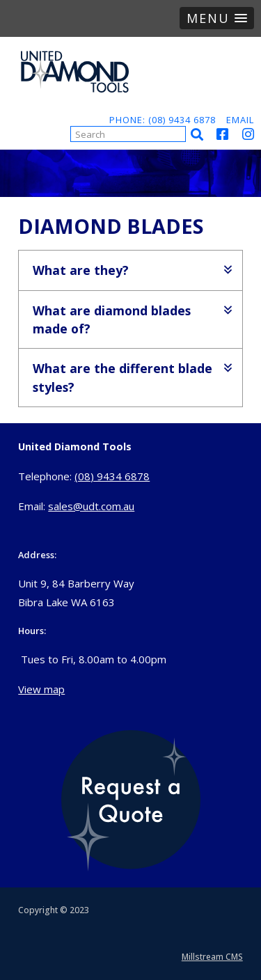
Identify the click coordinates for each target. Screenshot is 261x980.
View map (41, 689)
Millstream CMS (212, 957)
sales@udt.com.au (91, 506)
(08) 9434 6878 (112, 476)
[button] (217, 18)
